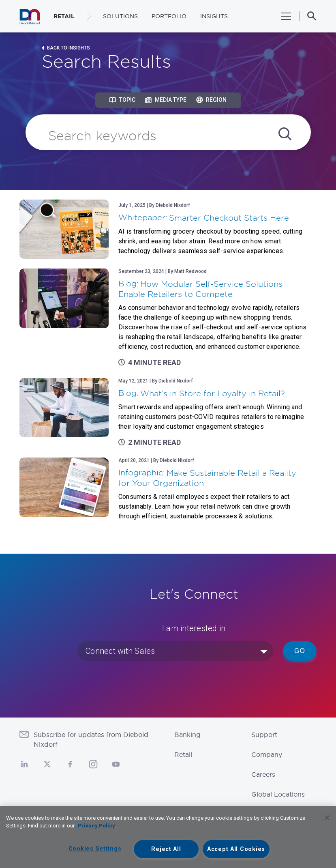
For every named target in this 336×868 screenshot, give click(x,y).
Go (300, 651)
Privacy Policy (96, 826)
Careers (263, 774)
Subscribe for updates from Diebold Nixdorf (91, 739)
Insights (214, 16)
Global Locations (278, 794)
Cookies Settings (95, 849)
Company (267, 754)
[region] (168, 837)
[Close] (327, 818)
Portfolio (169, 16)
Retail (183, 754)
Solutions (120, 16)
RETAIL (64, 16)
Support (264, 735)
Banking (187, 735)
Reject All (166, 849)
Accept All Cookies (236, 849)
